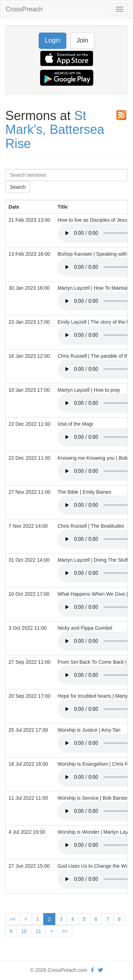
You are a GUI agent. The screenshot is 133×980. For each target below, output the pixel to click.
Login (52, 40)
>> (65, 931)
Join (82, 40)
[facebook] (92, 970)
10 (24, 931)
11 (38, 931)
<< (13, 919)
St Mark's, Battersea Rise (55, 130)
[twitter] (100, 970)
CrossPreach (24, 9)
